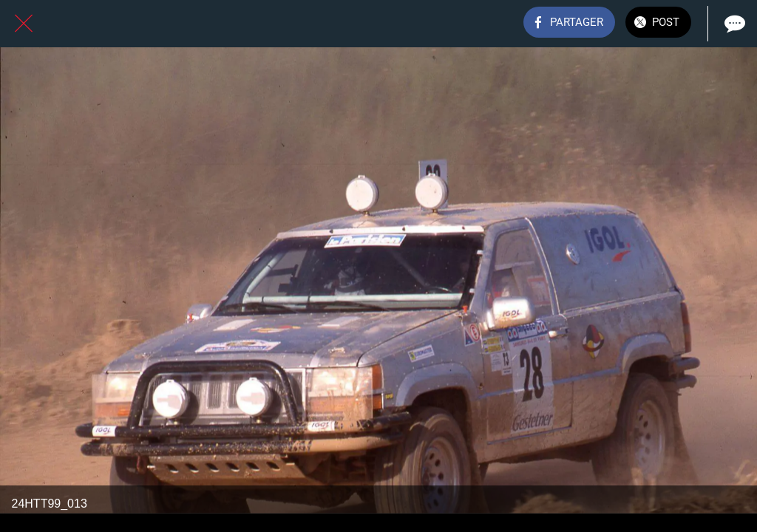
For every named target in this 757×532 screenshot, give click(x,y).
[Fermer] (24, 24)
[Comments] (733, 24)
